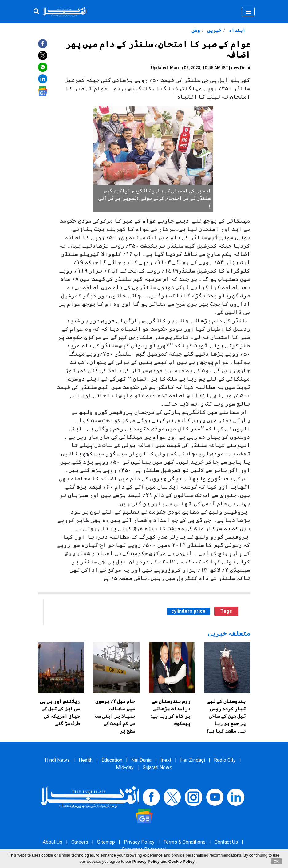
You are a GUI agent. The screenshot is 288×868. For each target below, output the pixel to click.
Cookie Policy (181, 861)
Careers (80, 842)
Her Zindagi (193, 760)
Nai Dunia (141, 760)
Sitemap (106, 842)
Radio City (225, 760)
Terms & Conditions (185, 842)
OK (276, 861)
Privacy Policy (139, 842)
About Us (53, 842)
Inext (166, 760)
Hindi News (57, 760)
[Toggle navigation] (248, 12)
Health (86, 760)
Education (112, 760)
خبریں (213, 30)
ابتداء (236, 30)
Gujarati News (157, 767)
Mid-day (125, 767)
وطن (196, 30)
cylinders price (188, 611)
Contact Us (226, 842)
